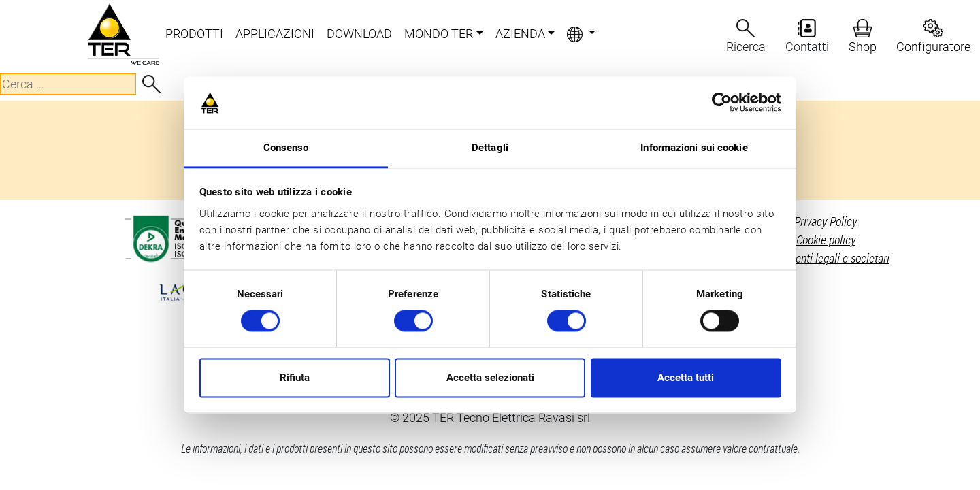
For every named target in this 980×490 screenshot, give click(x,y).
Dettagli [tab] (490, 148)
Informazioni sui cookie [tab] (694, 148)
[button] (581, 34)
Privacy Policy (826, 221)
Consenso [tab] (286, 148)
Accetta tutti (686, 378)
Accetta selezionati (490, 378)
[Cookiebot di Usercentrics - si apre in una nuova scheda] (722, 103)
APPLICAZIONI (275, 34)
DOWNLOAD (359, 34)
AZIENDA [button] (520, 34)
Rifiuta (295, 378)
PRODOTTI (194, 34)
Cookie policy (826, 240)
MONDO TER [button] (439, 34)
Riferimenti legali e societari (826, 258)
